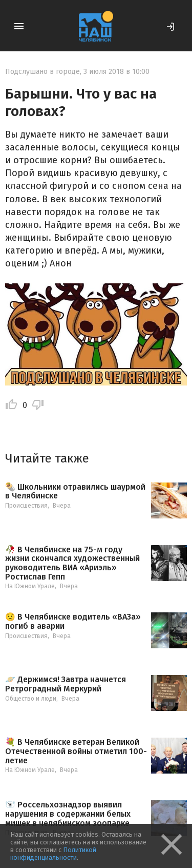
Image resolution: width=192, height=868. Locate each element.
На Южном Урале (30, 586)
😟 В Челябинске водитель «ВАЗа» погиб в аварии (73, 621)
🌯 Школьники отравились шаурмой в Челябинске (75, 491)
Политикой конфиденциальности (53, 854)
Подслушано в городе (42, 72)
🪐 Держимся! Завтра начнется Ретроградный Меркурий (66, 684)
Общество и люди (31, 699)
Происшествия (26, 506)
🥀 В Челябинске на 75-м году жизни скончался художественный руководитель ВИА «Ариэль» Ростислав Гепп (72, 563)
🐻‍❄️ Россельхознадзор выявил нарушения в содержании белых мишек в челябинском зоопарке (68, 814)
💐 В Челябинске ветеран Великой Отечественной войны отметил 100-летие (76, 751)
